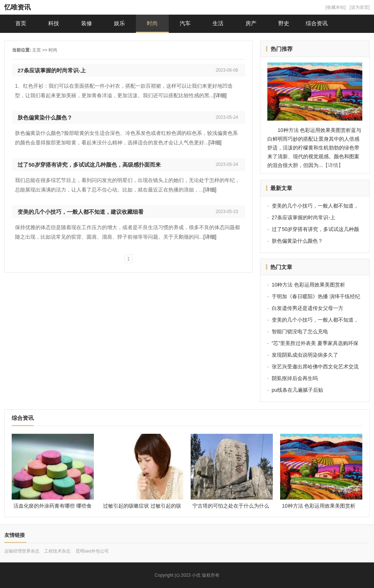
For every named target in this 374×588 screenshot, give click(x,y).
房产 (251, 23)
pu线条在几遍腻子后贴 (298, 390)
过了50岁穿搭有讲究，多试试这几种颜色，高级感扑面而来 (89, 165)
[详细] (220, 95)
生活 (218, 23)
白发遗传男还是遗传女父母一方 (308, 308)
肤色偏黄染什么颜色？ (45, 117)
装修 (87, 23)
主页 (37, 50)
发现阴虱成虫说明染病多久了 (305, 355)
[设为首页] (360, 7)
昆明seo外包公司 (92, 551)
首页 (21, 23)
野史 (284, 23)
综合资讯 (317, 23)
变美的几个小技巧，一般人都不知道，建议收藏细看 (81, 212)
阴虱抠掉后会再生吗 (295, 378)
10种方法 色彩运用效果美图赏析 (308, 285)
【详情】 (333, 165)
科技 (54, 23)
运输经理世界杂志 (22, 551)
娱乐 (119, 23)
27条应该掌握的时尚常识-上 (52, 70)
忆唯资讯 (18, 7)
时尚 (152, 23)
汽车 (185, 23)
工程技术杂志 (57, 551)
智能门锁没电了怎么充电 (300, 331)
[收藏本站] (335, 7)
